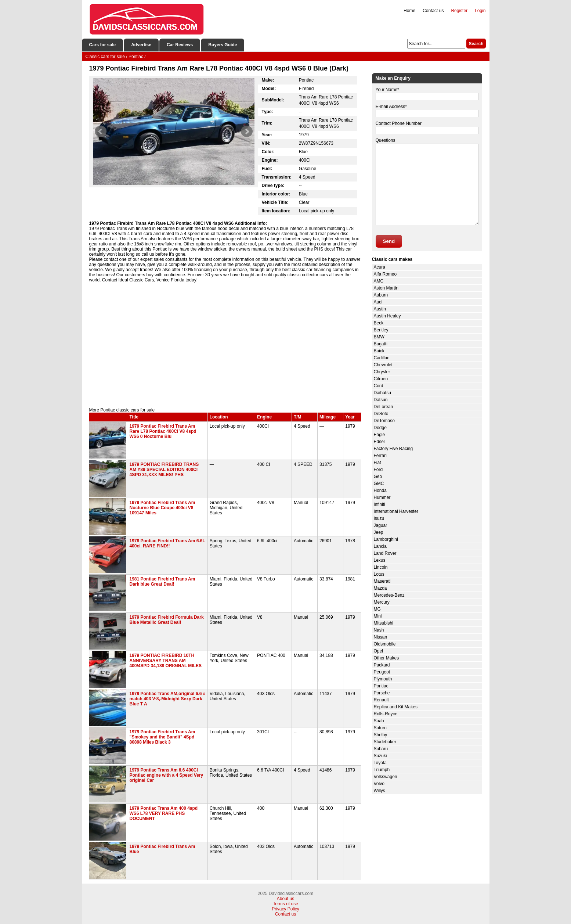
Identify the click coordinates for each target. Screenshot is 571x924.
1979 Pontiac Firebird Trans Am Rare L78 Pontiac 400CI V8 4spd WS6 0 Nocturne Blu (163, 431)
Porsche (382, 693)
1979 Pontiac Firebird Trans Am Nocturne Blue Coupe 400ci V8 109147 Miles (162, 508)
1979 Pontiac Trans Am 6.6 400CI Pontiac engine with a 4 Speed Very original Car (167, 775)
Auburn (381, 295)
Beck (379, 323)
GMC (379, 483)
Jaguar (381, 525)
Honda (380, 490)
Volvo (379, 784)
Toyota (380, 763)
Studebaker (385, 742)
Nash (379, 630)
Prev (101, 132)
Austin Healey (387, 316)
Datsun (381, 400)
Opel (378, 651)
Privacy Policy (285, 909)
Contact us (433, 11)
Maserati (382, 581)
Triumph (382, 770)
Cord (379, 386)
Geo (378, 477)
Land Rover (385, 553)
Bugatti (381, 344)
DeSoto (381, 414)
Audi (378, 302)
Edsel (379, 442)
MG (377, 609)
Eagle (380, 435)
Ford (378, 470)
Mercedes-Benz (389, 595)
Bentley (381, 330)
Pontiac (381, 686)
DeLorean (384, 407)
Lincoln (381, 567)
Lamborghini (386, 539)
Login (480, 11)
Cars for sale (103, 45)
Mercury (382, 602)
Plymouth (383, 679)
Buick (379, 351)
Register (459, 11)
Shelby (381, 735)
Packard (382, 665)
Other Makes (386, 658)
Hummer (382, 497)
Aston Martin (386, 288)
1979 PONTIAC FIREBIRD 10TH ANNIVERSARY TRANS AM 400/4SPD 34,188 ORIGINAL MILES (166, 661)
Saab (379, 721)
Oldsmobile (385, 644)
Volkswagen (386, 777)
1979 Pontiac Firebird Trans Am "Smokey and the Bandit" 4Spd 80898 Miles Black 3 (162, 737)
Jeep (379, 532)
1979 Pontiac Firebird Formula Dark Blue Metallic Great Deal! (167, 620)
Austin (380, 309)
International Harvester (396, 511)
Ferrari (380, 456)
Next (247, 132)
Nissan (381, 637)
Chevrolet (383, 365)
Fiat (377, 463)
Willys (380, 791)
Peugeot (382, 672)
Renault (381, 700)
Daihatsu (382, 393)
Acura (380, 267)
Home (409, 11)
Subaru (381, 749)
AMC (379, 281)
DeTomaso (384, 421)
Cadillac (382, 358)
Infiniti (380, 504)
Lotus (379, 574)
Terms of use (285, 904)
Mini (378, 616)
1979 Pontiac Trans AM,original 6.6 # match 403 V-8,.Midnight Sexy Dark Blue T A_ (168, 699)
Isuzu (379, 518)
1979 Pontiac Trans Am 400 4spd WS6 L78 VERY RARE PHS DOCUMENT (164, 813)
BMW (379, 337)
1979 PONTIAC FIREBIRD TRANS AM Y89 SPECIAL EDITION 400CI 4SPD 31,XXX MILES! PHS (164, 470)
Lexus (380, 560)
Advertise (141, 45)
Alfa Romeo (385, 274)
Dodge (380, 428)
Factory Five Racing (393, 449)
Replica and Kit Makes (396, 707)
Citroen (381, 379)
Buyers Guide (223, 45)
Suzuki (380, 756)
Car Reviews (180, 45)
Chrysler (382, 372)
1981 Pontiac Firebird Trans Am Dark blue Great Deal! (162, 582)
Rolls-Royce (386, 714)
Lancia (380, 546)
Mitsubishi (384, 623)
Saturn (380, 728)
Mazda (380, 588)
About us (285, 899)
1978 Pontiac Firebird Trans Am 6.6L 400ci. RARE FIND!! (167, 543)
